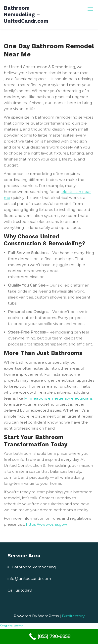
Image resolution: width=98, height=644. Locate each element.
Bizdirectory (73, 616)
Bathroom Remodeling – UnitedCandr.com (26, 14)
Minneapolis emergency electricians (58, 398)
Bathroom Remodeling (34, 567)
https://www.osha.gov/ (47, 524)
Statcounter (11, 626)
